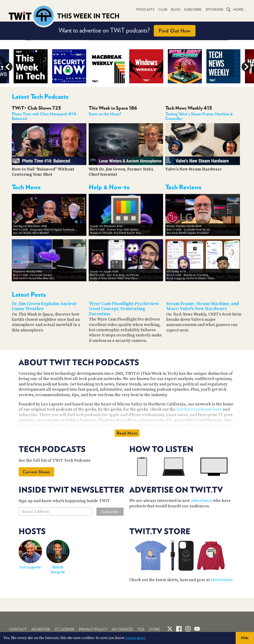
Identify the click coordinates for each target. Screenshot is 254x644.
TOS (141, 629)
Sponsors (214, 10)
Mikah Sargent (58, 570)
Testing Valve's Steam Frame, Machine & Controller (199, 116)
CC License (65, 629)
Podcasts (143, 10)
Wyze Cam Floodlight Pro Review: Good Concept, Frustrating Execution (124, 309)
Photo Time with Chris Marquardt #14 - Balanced (45, 116)
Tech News (26, 187)
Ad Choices (122, 629)
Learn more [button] (136, 638)
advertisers (201, 501)
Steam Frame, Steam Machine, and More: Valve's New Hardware (203, 306)
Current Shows (36, 472)
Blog (174, 10)
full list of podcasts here (199, 409)
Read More (127, 433)
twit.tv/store (222, 580)
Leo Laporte (30, 567)
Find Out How (175, 31)
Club (161, 10)
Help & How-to (109, 187)
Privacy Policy (93, 629)
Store (154, 629)
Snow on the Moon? (105, 114)
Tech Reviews (183, 187)
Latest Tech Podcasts (40, 96)
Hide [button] (245, 638)
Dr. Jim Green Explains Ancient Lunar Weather (44, 306)
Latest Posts (29, 294)
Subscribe (192, 10)
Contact (18, 629)
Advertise (41, 629)
